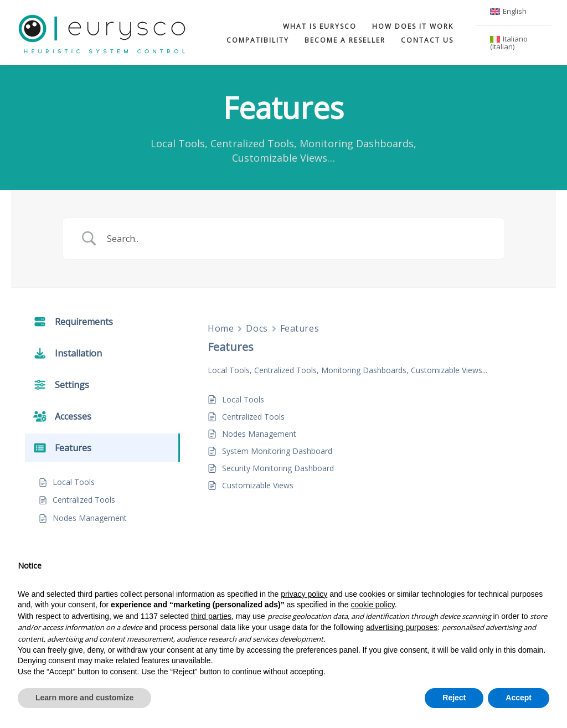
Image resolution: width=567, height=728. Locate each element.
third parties (211, 616)
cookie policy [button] (373, 605)
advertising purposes (402, 627)
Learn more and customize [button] (84, 698)
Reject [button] (454, 698)
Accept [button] (519, 698)
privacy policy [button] (304, 594)
